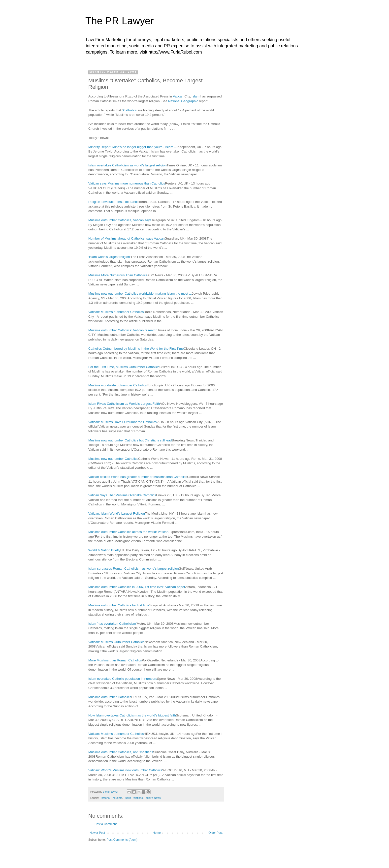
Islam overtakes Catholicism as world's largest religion (127, 165)
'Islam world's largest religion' (109, 257)
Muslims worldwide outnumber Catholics (117, 385)
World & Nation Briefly (104, 550)
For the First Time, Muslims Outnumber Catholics (124, 367)
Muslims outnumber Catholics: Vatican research (123, 330)
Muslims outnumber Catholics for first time (119, 605)
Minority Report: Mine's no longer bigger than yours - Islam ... (133, 147)
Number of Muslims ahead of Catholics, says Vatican (127, 238)
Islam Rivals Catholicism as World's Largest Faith (124, 404)
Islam (196, 96)
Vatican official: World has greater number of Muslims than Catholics (138, 477)
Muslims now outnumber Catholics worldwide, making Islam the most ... (140, 294)
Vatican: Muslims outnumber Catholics (116, 312)
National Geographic (184, 101)
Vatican (179, 96)
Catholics (130, 110)
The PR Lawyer (120, 21)
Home (157, 833)
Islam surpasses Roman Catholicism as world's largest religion (134, 569)
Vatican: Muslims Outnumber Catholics (116, 642)
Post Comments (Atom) (122, 840)
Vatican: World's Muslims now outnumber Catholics (125, 770)
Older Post (215, 833)
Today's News (153, 798)
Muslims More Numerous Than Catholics (118, 275)
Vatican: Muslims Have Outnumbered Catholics (122, 422)
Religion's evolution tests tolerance (113, 202)
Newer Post (97, 833)
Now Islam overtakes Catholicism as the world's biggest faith (132, 715)
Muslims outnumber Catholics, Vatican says (120, 220)
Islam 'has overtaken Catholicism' (113, 624)
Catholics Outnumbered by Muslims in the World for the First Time (136, 349)
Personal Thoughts (111, 798)
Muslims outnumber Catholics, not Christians (121, 752)
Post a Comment (106, 824)
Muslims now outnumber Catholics (113, 459)
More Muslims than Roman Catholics (115, 660)
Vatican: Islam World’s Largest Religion (117, 513)
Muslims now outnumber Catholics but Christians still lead (130, 440)
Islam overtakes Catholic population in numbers (123, 679)
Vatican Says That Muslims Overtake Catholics (122, 495)
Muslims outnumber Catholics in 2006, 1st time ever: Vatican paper (137, 587)
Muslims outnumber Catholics (110, 697)
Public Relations (133, 798)
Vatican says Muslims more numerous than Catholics (127, 183)
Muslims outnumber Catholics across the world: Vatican (128, 532)
